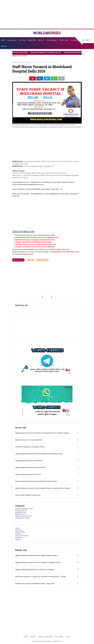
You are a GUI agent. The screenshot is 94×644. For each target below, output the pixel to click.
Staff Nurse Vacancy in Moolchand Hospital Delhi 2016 (42, 69)
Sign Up (4, 46)
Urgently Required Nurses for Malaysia (29, 461)
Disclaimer (74, 40)
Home (14, 63)
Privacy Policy (20, 532)
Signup (18, 540)
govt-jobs (18, 63)
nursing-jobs (20, 518)
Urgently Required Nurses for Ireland (28, 475)
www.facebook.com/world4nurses (63, 252)
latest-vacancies (26, 63)
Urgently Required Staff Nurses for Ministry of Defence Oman (38, 563)
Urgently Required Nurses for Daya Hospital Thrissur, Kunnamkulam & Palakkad (43, 488)
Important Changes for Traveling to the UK (48, 52)
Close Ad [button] (89, 27)
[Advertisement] (47, 14)
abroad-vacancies (21, 509)
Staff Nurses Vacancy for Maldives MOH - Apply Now (35, 584)
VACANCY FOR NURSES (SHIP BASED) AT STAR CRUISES (34, 242)
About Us (18, 530)
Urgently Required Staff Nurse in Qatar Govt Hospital (35, 570)
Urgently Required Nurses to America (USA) (30, 468)
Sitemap (18, 534)
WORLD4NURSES (47, 33)
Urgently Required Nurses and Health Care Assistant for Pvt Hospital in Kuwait (42, 433)
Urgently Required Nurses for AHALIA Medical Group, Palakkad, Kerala (39, 454)
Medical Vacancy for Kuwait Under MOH (15, 52)
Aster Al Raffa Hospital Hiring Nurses (28, 495)
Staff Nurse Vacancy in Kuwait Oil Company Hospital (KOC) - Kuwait (41, 577)
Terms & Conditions (22, 536)
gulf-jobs (18, 514)
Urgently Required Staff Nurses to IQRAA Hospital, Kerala (36, 556)
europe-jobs (19, 511)
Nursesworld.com (27, 254)
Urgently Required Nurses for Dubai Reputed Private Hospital (36, 482)
